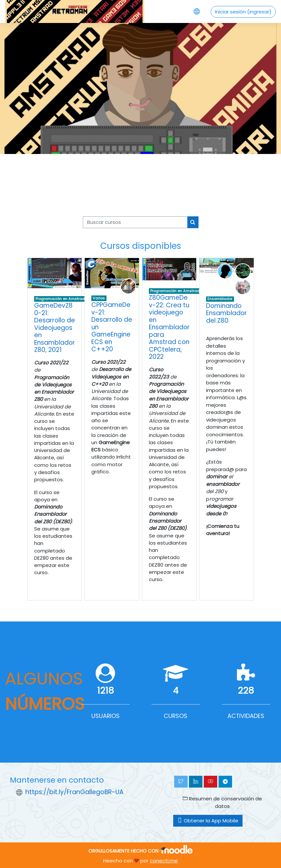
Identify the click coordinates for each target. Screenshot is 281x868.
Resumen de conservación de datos (222, 802)
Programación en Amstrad (60, 299)
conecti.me (164, 861)
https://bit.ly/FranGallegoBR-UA (74, 792)
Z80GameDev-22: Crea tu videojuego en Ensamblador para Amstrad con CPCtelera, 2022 (169, 327)
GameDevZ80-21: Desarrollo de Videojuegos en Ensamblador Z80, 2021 (55, 328)
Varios (99, 298)
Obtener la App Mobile (208, 821)
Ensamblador (220, 299)
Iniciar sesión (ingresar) (243, 12)
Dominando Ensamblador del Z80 (226, 313)
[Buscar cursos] (135, 222)
